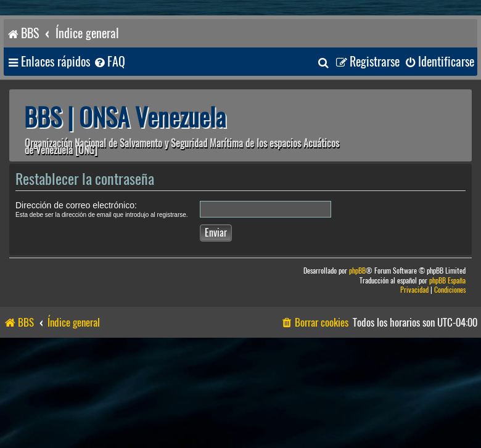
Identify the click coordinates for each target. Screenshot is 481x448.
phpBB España (447, 281)
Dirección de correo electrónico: (76, 205)
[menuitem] (109, 62)
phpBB (357, 271)
